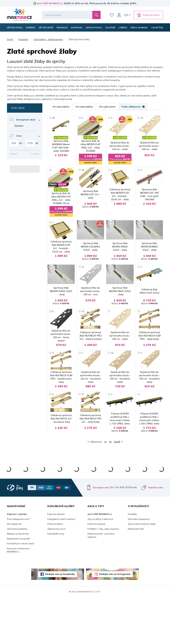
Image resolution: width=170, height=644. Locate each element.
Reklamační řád (136, 576)
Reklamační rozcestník (18, 585)
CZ (126, 15)
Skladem (19, 126)
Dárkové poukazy (96, 571)
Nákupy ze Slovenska (18, 580)
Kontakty (132, 561)
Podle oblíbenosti (133, 107)
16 (83, 170)
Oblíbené (112, 15)
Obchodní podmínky (17, 576)
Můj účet (119, 15)
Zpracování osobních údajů (142, 571)
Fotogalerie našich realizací (61, 566)
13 (83, 328)
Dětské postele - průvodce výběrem (101, 582)
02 (110, 488)
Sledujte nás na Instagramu (115, 621)
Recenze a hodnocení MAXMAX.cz (18, 597)
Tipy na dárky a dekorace (100, 566)
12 (142, 118)
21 (112, 223)
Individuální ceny (56, 580)
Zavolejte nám (101, 534)
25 (53, 118)
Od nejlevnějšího (84, 107)
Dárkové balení (55, 571)
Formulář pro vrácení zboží (21, 590)
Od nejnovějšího (61, 107)
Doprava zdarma (56, 561)
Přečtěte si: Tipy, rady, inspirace (103, 576)
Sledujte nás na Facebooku (60, 621)
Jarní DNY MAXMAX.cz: (50, 3)
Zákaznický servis (56, 576)
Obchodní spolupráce (139, 566)
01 (105, 488)
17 (83, 433)
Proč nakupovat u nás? (18, 566)
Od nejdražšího (107, 107)
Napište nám (156, 534)
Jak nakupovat (14, 571)
